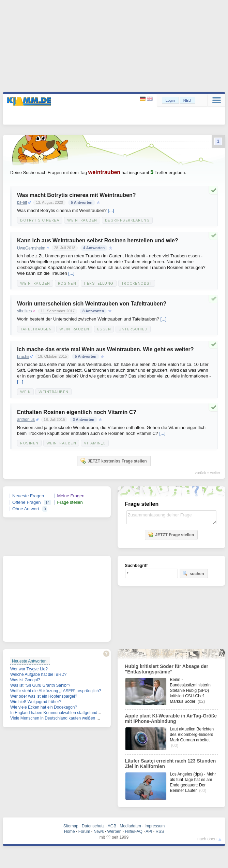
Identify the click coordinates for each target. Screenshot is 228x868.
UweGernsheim (31, 248)
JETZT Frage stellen (171, 535)
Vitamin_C (95, 443)
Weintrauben (82, 220)
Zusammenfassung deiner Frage (171, 517)
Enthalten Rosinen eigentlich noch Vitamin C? (77, 412)
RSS (160, 831)
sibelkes (24, 311)
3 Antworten (83, 419)
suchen (193, 573)
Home (70, 831)
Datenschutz (93, 826)
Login (170, 100)
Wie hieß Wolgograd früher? (36, 702)
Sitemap (71, 826)
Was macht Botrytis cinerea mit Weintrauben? (77, 195)
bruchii (23, 357)
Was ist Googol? (25, 680)
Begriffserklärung (127, 220)
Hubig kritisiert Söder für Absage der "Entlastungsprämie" (167, 669)
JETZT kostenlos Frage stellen (113, 461)
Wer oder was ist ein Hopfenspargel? (44, 696)
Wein (25, 392)
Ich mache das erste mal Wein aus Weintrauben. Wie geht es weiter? (105, 349)
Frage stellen (70, 502)
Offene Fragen (27, 502)
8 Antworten (93, 311)
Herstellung (99, 283)
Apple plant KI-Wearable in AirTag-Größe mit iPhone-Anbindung (171, 718)
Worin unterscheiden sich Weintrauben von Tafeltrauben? (92, 304)
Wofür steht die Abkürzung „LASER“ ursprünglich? (56, 691)
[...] (111, 210)
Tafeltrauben (36, 329)
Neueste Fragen (28, 496)
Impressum (155, 826)
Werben (115, 831)
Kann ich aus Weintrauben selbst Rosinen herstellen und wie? (98, 240)
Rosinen (67, 283)
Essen (104, 329)
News (99, 831)
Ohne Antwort (26, 509)
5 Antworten (82, 202)
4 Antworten (94, 248)
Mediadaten (130, 826)
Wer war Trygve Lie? (29, 669)
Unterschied (133, 329)
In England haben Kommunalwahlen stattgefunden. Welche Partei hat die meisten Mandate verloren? (102, 713)
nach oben (207, 839)
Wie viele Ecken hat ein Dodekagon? (44, 707)
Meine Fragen (71, 496)
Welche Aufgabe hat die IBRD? (38, 674)
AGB (112, 826)
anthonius (26, 419)
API (149, 831)
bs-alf (22, 202)
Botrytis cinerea (40, 220)
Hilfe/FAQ (133, 831)
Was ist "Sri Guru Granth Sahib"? (40, 685)
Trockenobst (137, 283)
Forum (84, 831)
